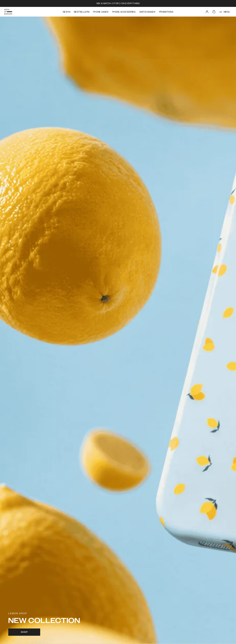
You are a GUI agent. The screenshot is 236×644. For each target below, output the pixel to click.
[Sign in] (207, 12)
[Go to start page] (8, 12)
